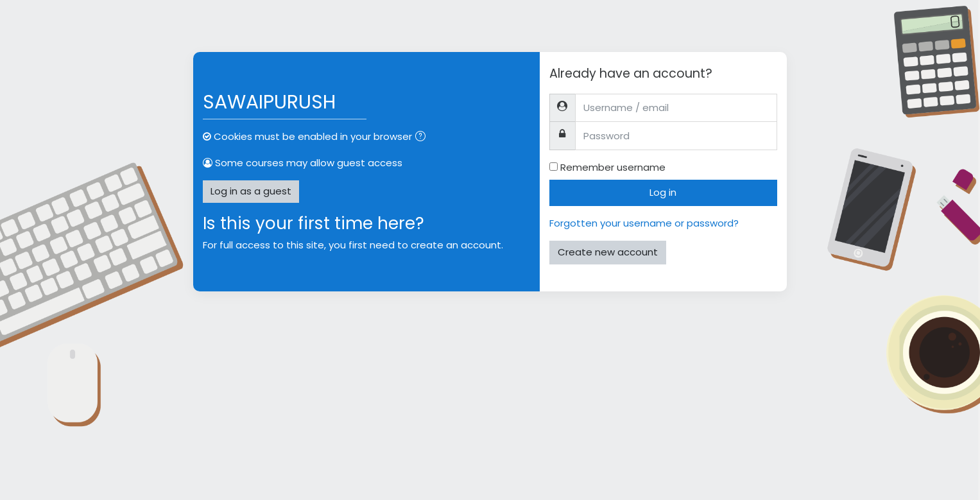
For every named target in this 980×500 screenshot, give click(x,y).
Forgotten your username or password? (644, 223)
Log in (663, 192)
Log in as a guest (251, 191)
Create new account (608, 252)
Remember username (613, 167)
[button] (423, 138)
